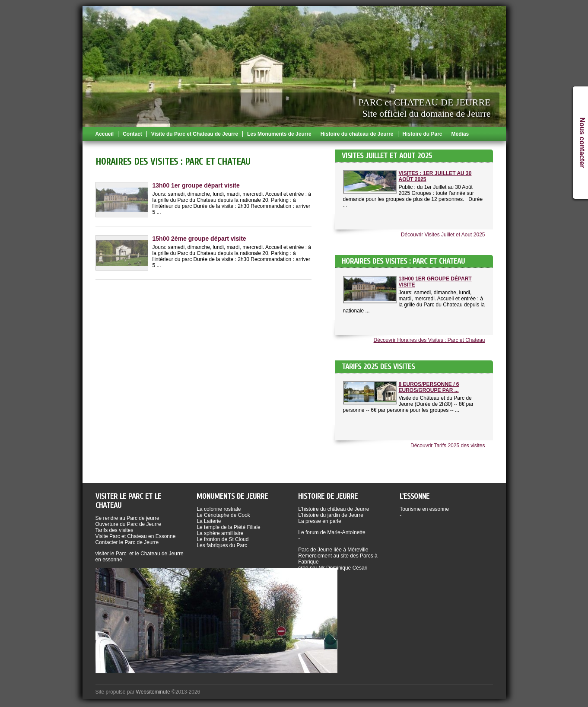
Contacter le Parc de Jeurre (127, 542)
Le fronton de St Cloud (222, 539)
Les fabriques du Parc (222, 545)
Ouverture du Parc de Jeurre (128, 524)
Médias (460, 134)
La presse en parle (319, 521)
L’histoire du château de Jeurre (334, 509)
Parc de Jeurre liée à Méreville (333, 550)
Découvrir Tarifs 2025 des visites (448, 446)
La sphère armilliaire (220, 533)
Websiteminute (153, 692)
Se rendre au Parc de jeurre (127, 518)
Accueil (105, 134)
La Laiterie (209, 521)
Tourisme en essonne (424, 509)
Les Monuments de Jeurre (279, 134)
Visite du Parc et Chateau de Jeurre (195, 134)
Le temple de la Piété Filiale (228, 527)
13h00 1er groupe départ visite (435, 282)
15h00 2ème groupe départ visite (199, 239)
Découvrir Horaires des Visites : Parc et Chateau (429, 340)
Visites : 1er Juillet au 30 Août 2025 (435, 176)
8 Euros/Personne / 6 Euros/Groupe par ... (429, 387)
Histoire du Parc (423, 134)
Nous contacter (582, 143)
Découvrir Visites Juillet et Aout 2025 (443, 235)
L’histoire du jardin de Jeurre (331, 515)
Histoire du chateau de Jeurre (357, 134)
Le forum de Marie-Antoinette (332, 532)
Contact (132, 134)
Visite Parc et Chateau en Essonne (136, 536)
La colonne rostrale (219, 509)
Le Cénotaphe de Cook (223, 515)
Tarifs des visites (114, 530)
